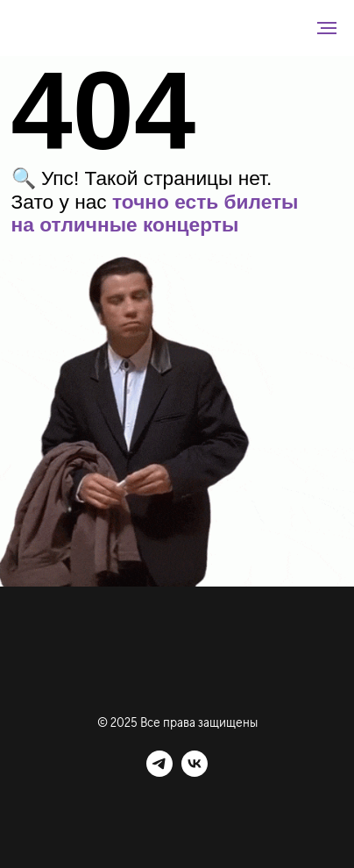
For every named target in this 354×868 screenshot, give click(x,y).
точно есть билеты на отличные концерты (155, 213)
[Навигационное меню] (327, 28)
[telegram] (159, 772)
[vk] (195, 772)
